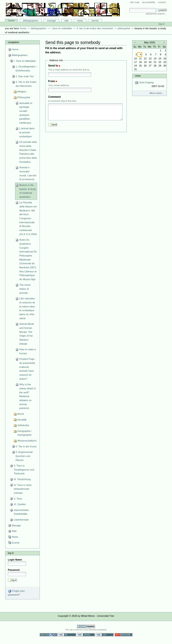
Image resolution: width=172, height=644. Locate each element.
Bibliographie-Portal (63, 10)
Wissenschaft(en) (27, 441)
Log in (162, 24)
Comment (54, 97)
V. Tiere (18, 499)
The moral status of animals (25, 289)
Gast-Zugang (149, 84)
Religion (22, 92)
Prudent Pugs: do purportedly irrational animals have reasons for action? (27, 369)
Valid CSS (105, 635)
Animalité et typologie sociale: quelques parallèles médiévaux (26, 113)
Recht (21, 414)
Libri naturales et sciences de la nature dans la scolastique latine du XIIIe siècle (27, 308)
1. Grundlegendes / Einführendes (26, 69)
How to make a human (28, 351)
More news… (157, 93)
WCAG (67, 635)
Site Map (135, 2)
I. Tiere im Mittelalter (61, 28)
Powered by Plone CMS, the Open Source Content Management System (86, 626)
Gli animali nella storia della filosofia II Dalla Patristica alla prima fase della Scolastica (28, 152)
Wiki (67, 21)
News (80, 21)
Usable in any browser (124, 635)
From (52, 81)
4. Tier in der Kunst (26, 446)
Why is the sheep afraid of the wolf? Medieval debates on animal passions (27, 396)
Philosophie (124, 28)
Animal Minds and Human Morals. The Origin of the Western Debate (27, 334)
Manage (52, 21)
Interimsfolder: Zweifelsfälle (21, 512)
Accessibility (149, 2)
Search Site (129, 8)
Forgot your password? (16, 593)
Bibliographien (31, 21)
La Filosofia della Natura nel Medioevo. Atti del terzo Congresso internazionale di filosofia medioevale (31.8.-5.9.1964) (28, 218)
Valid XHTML (86, 635)
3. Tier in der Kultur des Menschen (95, 28)
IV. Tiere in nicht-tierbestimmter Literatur (23, 489)
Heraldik (22, 420)
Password (14, 570)
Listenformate (21, 520)
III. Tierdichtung (22, 479)
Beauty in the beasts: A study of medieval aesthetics (28, 191)
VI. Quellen (20, 504)
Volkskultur (23, 425)
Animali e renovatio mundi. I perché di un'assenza (28, 173)
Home (11, 21)
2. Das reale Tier (25, 76)
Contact (162, 2)
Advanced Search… (156, 14)
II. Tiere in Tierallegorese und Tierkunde (24, 470)
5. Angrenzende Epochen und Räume (24, 456)
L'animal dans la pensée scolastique (27, 132)
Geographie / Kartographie (25, 433)
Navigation (13, 42)
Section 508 (49, 635)
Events (95, 21)
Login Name (15, 560)
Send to (53, 66)
